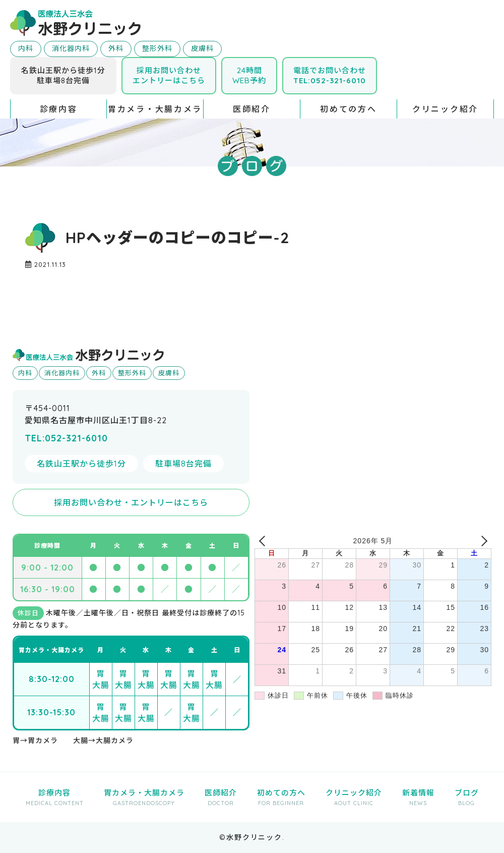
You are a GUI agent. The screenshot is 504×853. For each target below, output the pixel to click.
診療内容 (59, 109)
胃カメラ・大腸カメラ (155, 109)
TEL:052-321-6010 (66, 438)
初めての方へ (348, 109)
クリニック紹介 (445, 109)
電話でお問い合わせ (330, 75)
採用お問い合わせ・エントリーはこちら (131, 502)
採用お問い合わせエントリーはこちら (169, 75)
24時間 (249, 75)
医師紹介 (252, 109)
